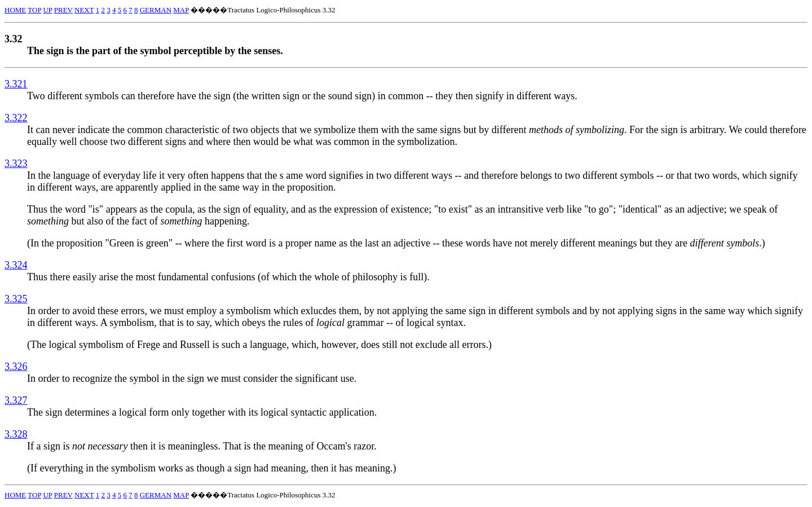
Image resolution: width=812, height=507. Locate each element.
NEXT (84, 10)
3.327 (16, 400)
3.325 (16, 299)
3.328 (16, 434)
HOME (15, 10)
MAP (181, 10)
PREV (63, 10)
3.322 (16, 118)
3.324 (16, 265)
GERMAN (156, 10)
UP (47, 10)
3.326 (16, 367)
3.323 (16, 164)
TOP (34, 10)
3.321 (16, 84)
